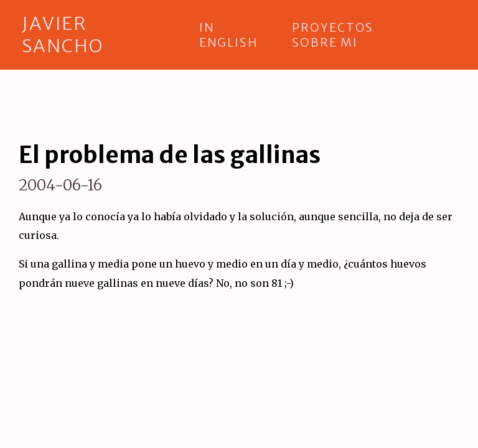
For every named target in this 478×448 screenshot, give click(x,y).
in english (228, 35)
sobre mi (325, 42)
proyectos (333, 27)
